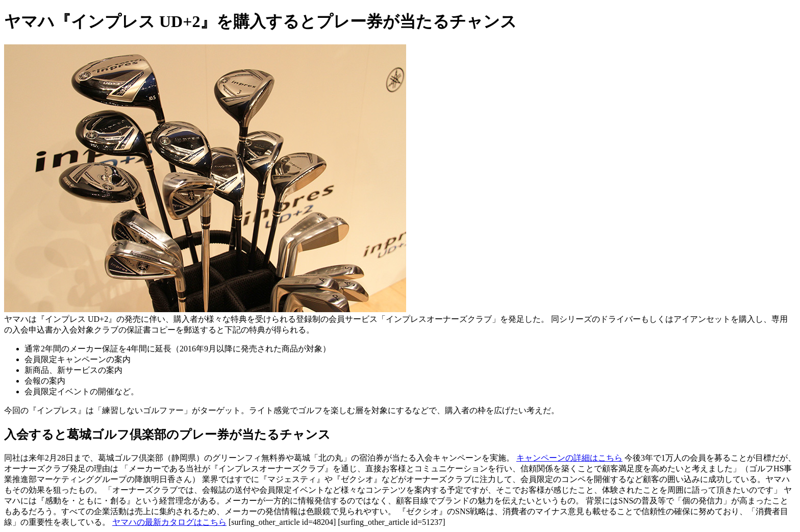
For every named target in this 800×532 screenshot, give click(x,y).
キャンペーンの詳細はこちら (569, 458)
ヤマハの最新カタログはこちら (169, 522)
